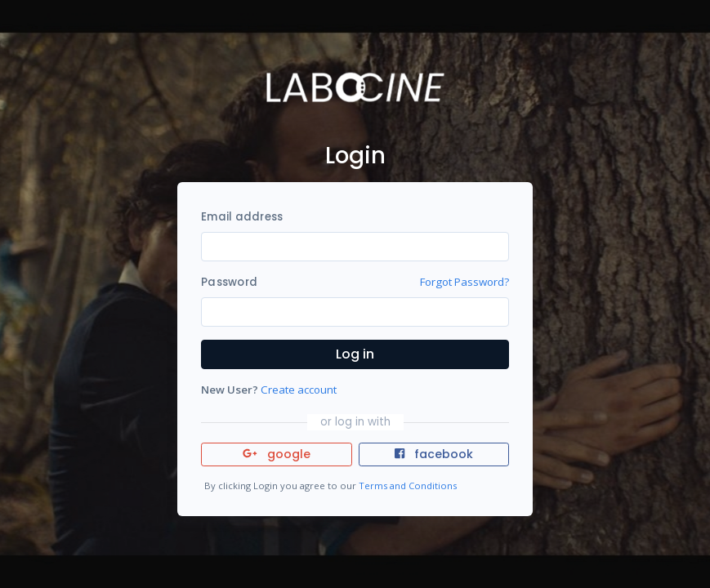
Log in (355, 354)
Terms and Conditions (408, 486)
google (277, 454)
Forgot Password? (464, 282)
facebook (434, 454)
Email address (242, 217)
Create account (299, 390)
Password (229, 282)
